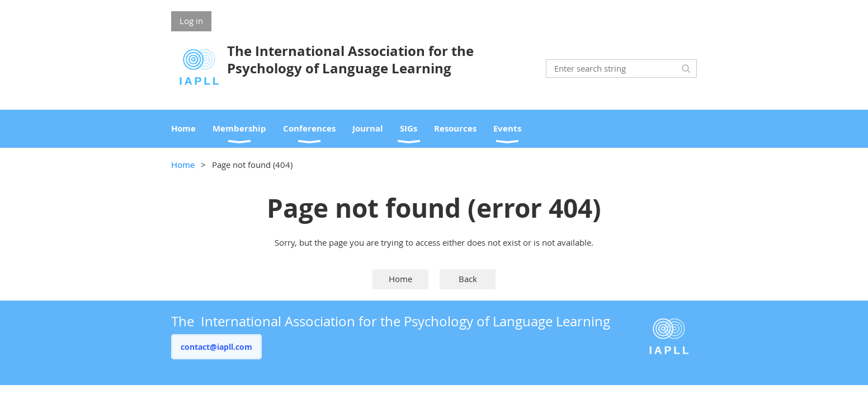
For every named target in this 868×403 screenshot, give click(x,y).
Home (183, 165)
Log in (191, 21)
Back (468, 279)
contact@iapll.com (216, 347)
